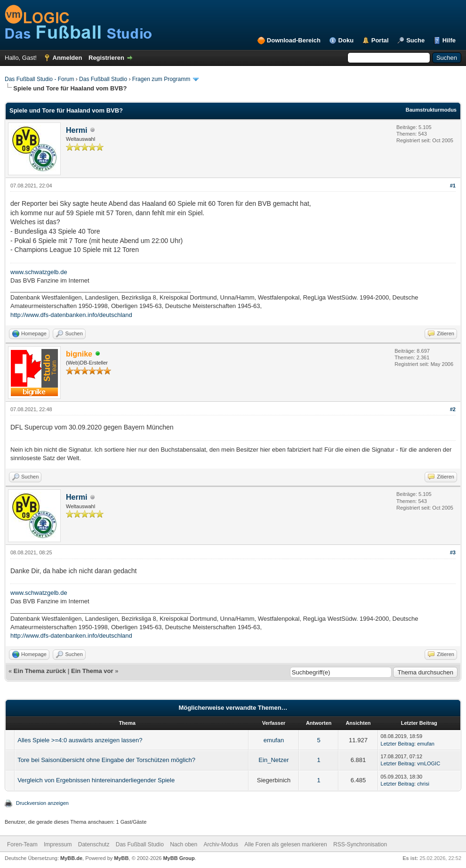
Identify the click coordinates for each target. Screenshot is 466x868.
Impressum (58, 844)
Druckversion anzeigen (42, 803)
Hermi (76, 130)
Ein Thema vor (92, 671)
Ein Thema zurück (40, 671)
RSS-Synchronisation (360, 844)
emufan (274, 740)
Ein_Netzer (273, 760)
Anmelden (68, 58)
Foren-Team (22, 844)
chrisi (423, 784)
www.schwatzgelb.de (39, 272)
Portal (380, 40)
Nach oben (184, 844)
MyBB (121, 858)
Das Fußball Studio (103, 79)
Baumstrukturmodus (431, 110)
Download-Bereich (294, 40)
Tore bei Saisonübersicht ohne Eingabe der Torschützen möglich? (106, 760)
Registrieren (106, 58)
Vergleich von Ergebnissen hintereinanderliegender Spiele (96, 780)
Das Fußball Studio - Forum (39, 79)
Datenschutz (94, 844)
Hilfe (449, 40)
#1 (453, 186)
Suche (415, 40)
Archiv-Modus (221, 844)
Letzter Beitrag (398, 744)
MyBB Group (179, 858)
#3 (453, 552)
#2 (453, 409)
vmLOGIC (429, 763)
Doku (346, 40)
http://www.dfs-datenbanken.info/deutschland (71, 315)
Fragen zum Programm (161, 79)
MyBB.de (71, 858)
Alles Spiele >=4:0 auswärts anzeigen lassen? (80, 740)
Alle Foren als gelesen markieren (285, 844)
